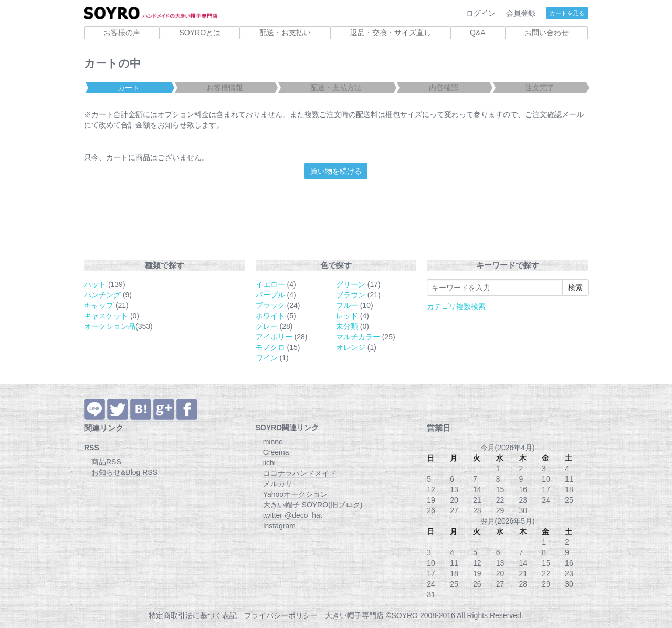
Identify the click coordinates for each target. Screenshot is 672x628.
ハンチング (102, 295)
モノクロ (270, 347)
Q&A (478, 33)
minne (273, 442)
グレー (267, 326)
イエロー (270, 284)
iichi (269, 463)
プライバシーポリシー (281, 615)
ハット (95, 284)
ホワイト (270, 316)
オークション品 (110, 326)
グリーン (351, 284)
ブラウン (351, 295)
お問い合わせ (547, 33)
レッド (347, 316)
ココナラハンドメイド (300, 473)
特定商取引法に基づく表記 (193, 615)
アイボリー (274, 337)
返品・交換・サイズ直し (391, 33)
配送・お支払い (285, 33)
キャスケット (106, 316)
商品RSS (106, 462)
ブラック (270, 305)
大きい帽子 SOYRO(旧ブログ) (313, 505)
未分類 (347, 326)
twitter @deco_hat (293, 515)
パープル (270, 295)
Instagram (279, 526)
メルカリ (278, 484)
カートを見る (567, 13)
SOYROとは (200, 33)
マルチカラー (358, 337)
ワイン (267, 358)
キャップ (99, 305)
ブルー (347, 305)
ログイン (481, 13)
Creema (276, 452)
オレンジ (351, 347)
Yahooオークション (295, 494)
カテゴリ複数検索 (456, 306)
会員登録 (521, 13)
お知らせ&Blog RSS (124, 472)
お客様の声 (122, 33)
